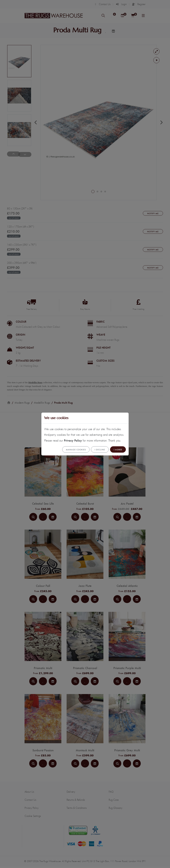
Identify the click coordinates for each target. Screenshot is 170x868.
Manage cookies (76, 449)
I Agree (118, 449)
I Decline (100, 449)
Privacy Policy (73, 440)
